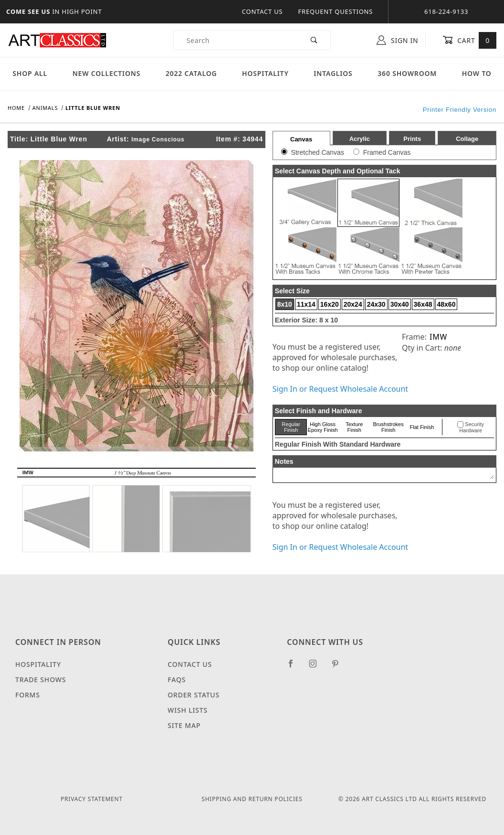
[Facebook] (295, 667)
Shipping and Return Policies (252, 799)
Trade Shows (41, 680)
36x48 (423, 304)
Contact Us (262, 11)
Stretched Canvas (318, 152)
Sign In (397, 40)
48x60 (446, 304)
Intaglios (333, 73)
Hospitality (265, 73)
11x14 (306, 304)
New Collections (107, 73)
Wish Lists (188, 710)
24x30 (376, 304)
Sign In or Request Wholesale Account (340, 389)
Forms (28, 695)
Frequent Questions (336, 11)
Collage (467, 139)
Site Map (184, 725)
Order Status (194, 695)
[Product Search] (236, 40)
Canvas (301, 139)
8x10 (285, 304)
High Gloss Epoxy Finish (323, 427)
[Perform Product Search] (314, 40)
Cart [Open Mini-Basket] (469, 40)
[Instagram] (317, 667)
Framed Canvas (387, 152)
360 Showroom (407, 73)
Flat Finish (422, 427)
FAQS (177, 680)
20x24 (353, 304)
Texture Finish (354, 427)
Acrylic (360, 139)
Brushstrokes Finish (388, 427)
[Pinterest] (339, 667)
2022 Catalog (191, 73)
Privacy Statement (92, 799)
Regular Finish (291, 427)
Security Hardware (472, 428)
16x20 (330, 304)
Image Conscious (158, 139)
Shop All (30, 73)
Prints (412, 139)
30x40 (400, 304)
